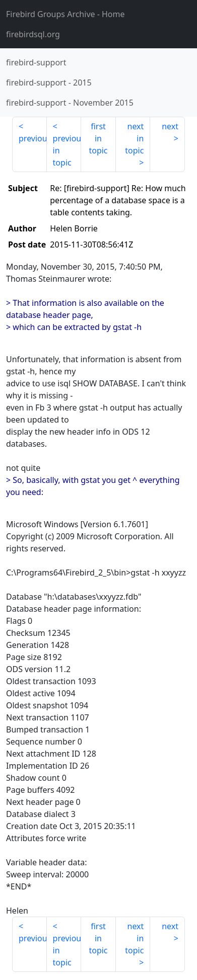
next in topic (134, 138)
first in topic (98, 138)
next (170, 126)
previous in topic (67, 150)
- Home (65, 14)
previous (33, 138)
